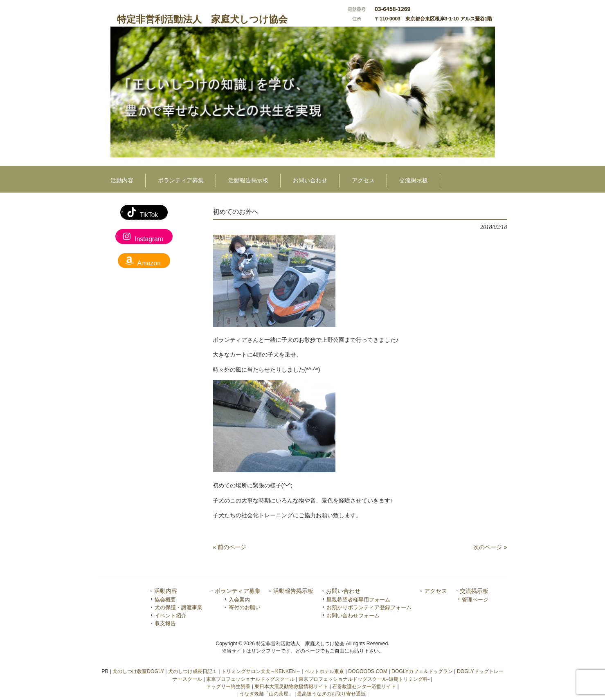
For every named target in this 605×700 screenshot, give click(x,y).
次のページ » (490, 547)
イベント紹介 (171, 616)
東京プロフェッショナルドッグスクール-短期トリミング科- (364, 679)
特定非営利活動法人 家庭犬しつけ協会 (202, 19)
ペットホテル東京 (324, 671)
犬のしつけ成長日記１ (193, 671)
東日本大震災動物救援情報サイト (291, 687)
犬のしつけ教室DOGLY (138, 671)
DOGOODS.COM (368, 671)
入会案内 (239, 600)
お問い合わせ (343, 591)
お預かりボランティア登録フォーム (369, 607)
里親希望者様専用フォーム (358, 600)
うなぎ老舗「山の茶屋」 (266, 694)
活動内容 (166, 591)
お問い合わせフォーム (353, 616)
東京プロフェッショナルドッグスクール (250, 679)
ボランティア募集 (238, 591)
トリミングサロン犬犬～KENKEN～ (261, 671)
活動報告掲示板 (293, 591)
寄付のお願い (245, 607)
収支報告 (165, 623)
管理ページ (475, 600)
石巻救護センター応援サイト (364, 687)
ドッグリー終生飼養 (228, 687)
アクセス (436, 591)
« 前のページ (229, 547)
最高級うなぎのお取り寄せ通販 (331, 694)
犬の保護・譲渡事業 (179, 607)
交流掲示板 (474, 591)
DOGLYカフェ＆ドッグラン (422, 671)
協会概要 (165, 600)
